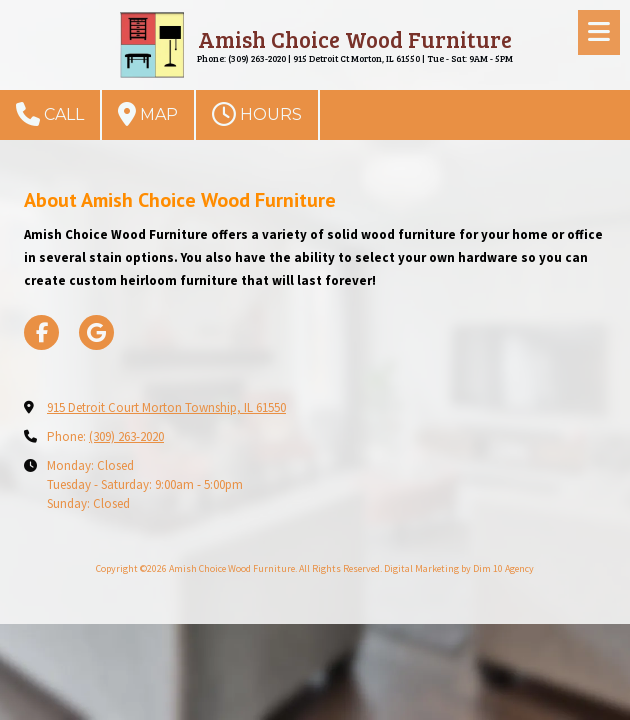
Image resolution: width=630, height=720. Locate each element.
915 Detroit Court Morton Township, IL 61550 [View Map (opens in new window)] (166, 407)
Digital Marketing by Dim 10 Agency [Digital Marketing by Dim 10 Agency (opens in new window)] (459, 568)
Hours (257, 114)
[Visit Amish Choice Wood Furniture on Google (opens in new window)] (96, 332)
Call (50, 114)
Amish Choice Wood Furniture (355, 39)
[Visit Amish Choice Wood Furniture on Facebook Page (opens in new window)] (41, 332)
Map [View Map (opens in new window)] (148, 114)
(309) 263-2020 (126, 436)
